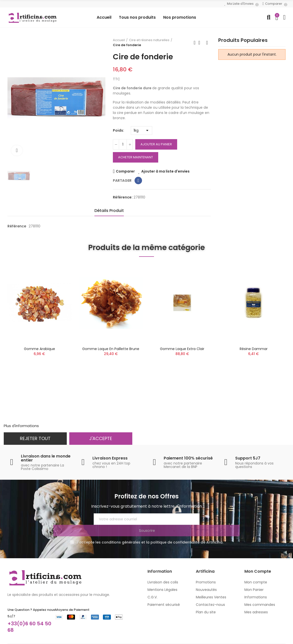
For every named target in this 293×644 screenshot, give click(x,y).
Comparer (125, 171)
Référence (17, 226)
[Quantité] (123, 144)
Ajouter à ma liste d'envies (165, 171)
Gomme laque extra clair (182, 349)
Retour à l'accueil (201, 43)
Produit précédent (195, 43)
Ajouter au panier (156, 144)
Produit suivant (207, 43)
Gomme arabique (39, 349)
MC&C (127, 641)
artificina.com (51, 641)
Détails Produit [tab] (109, 211)
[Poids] (142, 131)
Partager (138, 181)
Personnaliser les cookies (63, 426)
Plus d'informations (21, 426)
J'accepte (101, 438)
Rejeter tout (35, 438)
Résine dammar (254, 349)
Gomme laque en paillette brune (111, 349)
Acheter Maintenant (136, 157)
